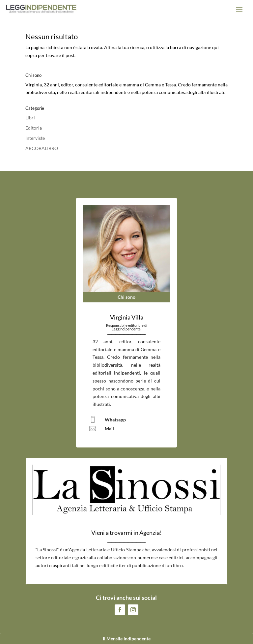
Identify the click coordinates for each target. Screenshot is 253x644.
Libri (30, 118)
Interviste (35, 138)
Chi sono (126, 297)
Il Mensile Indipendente (127, 639)
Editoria (34, 128)
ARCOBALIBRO (42, 148)
